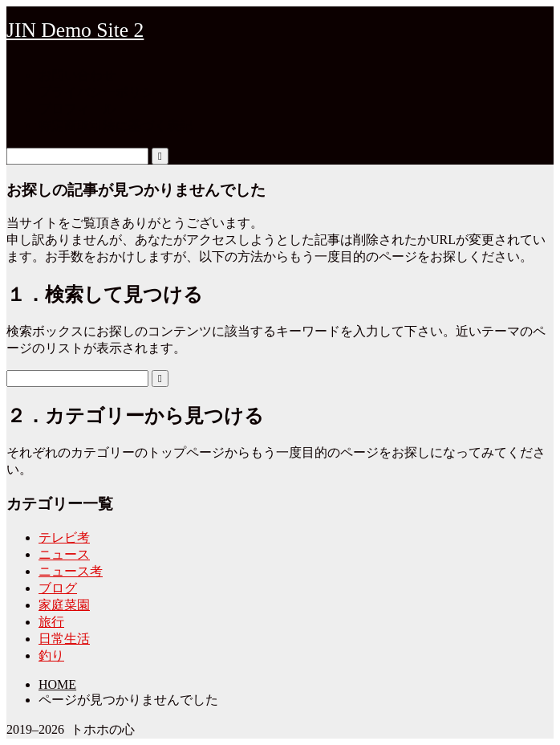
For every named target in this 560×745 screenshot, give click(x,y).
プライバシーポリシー (103, 92)
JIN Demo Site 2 (75, 30)
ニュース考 (71, 571)
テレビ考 (64, 537)
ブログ (58, 588)
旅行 (51, 622)
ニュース (64, 554)
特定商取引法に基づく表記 (116, 126)
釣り (51, 655)
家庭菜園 (64, 605)
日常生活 (64, 639)
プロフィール (77, 109)
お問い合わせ (77, 75)
